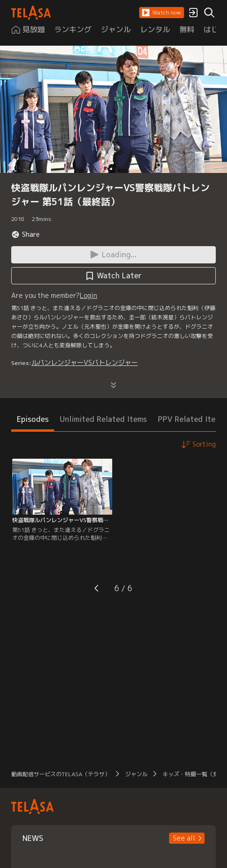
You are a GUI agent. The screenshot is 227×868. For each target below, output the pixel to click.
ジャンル (136, 774)
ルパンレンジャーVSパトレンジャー (85, 362)
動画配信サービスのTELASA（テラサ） (61, 774)
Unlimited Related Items (103, 419)
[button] (162, 13)
